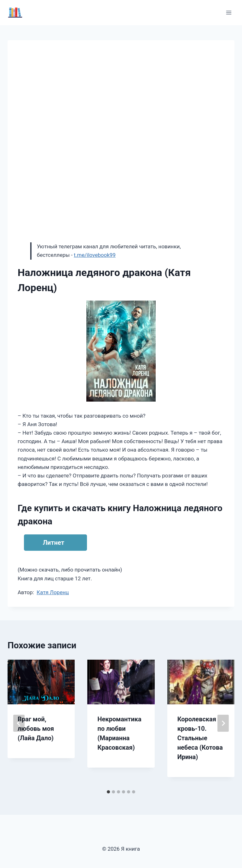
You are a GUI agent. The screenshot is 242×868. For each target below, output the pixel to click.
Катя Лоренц (53, 592)
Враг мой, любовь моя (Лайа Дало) (36, 729)
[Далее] (223, 723)
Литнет (54, 543)
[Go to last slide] (19, 723)
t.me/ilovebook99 (95, 255)
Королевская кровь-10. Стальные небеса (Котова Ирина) (200, 738)
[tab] (108, 792)
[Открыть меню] (229, 12)
